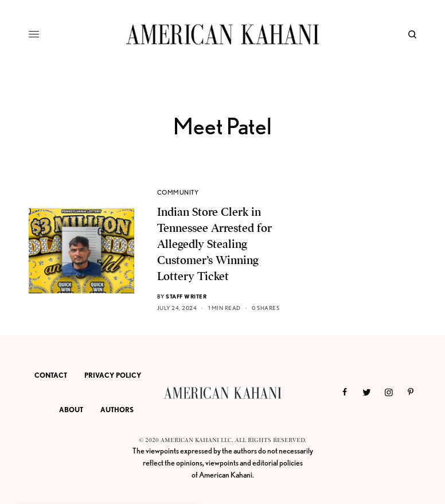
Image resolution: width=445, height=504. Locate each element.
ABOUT (71, 410)
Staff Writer (186, 296)
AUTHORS (117, 410)
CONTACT (51, 375)
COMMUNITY (178, 192)
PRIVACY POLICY (113, 375)
